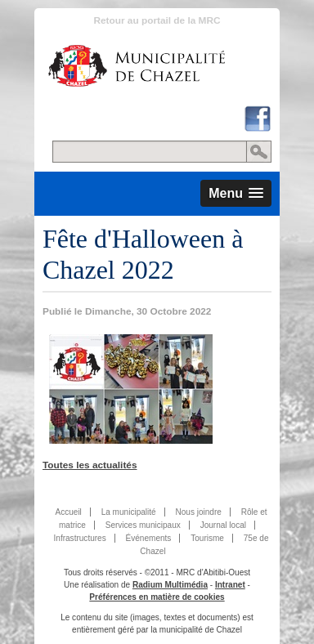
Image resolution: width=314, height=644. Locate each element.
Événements (149, 538)
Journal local (223, 525)
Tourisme (207, 538)
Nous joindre (198, 512)
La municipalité (129, 512)
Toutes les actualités (90, 465)
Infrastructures (80, 538)
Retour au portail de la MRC (157, 20)
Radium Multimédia (170, 585)
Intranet (230, 585)
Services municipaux (143, 525)
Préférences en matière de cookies (157, 597)
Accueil (68, 512)
